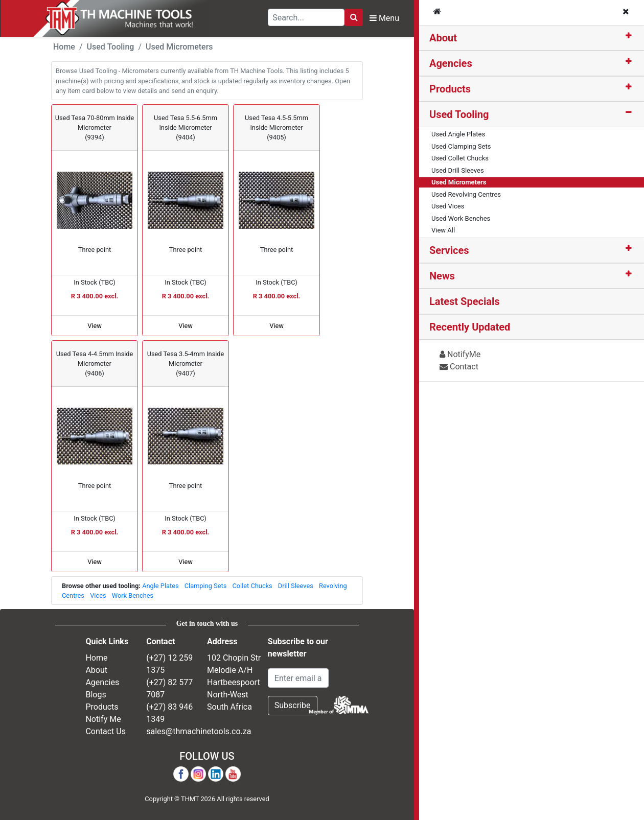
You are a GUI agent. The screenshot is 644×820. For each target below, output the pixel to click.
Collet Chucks (252, 586)
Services (449, 250)
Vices (98, 595)
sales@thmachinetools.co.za (199, 731)
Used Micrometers (179, 47)
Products (450, 89)
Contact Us (106, 731)
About (443, 38)
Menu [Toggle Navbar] (384, 18)
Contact (459, 367)
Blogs (96, 695)
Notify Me (103, 719)
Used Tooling (459, 114)
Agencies (451, 63)
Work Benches (133, 595)
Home (64, 47)
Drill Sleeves (296, 586)
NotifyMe (460, 354)
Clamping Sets (206, 586)
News (442, 276)
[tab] (532, 38)
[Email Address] (298, 678)
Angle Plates (160, 586)
